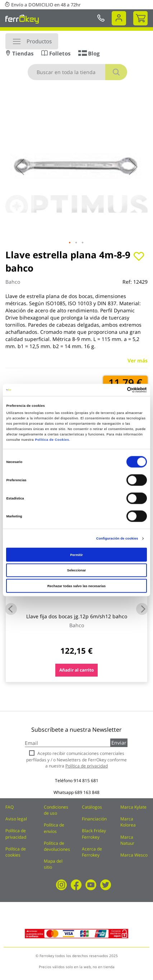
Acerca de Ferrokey (92, 852)
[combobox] (77, 72)
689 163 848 (87, 792)
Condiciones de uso (56, 810)
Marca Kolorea (128, 822)
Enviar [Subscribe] (119, 743)
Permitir (76, 555)
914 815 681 (86, 781)
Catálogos (92, 807)
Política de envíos (54, 828)
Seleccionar (77, 570)
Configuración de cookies (117, 538)
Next (142, 609)
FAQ (10, 807)
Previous (11, 609)
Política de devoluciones (57, 846)
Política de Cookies (52, 439)
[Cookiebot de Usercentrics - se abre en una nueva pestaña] (115, 390)
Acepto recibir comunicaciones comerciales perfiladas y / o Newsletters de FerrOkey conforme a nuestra (76, 759)
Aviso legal (16, 819)
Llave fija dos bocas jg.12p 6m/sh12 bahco (77, 616)
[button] (20, 167)
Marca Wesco (134, 855)
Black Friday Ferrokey (94, 834)
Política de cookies (16, 852)
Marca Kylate (133, 807)
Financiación (94, 819)
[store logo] (22, 19)
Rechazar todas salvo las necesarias (76, 586)
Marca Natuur (127, 840)
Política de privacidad (16, 834)
